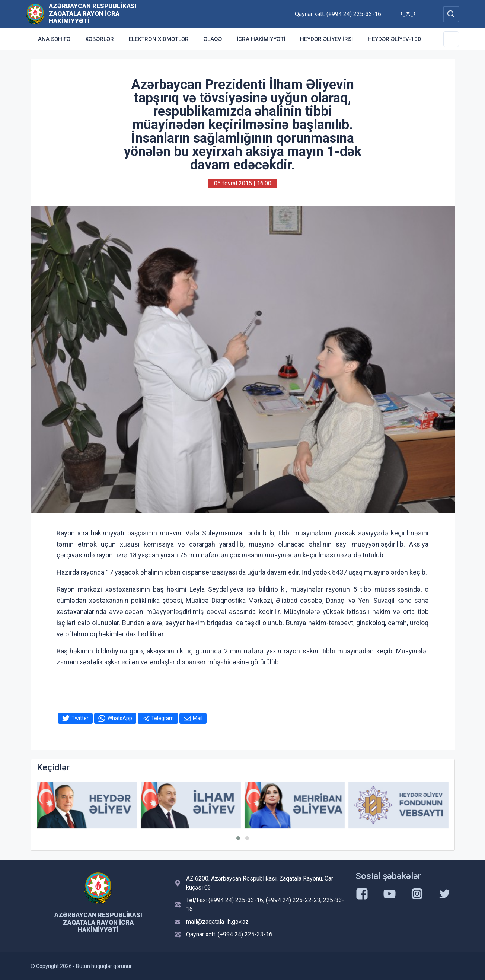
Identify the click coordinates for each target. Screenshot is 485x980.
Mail (198, 718)
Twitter (80, 718)
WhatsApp (120, 718)
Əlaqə (213, 39)
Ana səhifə (54, 39)
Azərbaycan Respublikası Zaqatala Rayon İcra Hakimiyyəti (93, 13)
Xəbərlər (100, 39)
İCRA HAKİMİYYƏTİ (261, 39)
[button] (238, 838)
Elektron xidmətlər (159, 39)
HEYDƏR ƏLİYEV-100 (394, 39)
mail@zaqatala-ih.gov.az (217, 922)
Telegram (162, 718)
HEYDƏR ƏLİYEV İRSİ (326, 39)
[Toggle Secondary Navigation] (451, 39)
